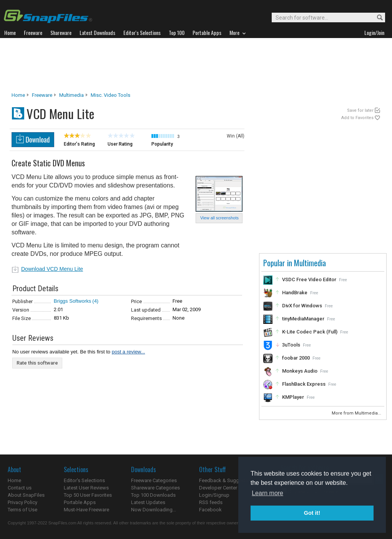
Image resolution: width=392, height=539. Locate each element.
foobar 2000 (296, 358)
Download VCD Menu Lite (52, 269)
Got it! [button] (312, 513)
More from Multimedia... (357, 413)
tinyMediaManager (303, 319)
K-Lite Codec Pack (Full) (310, 332)
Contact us (20, 488)
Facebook (210, 510)
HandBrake (295, 293)
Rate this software (37, 363)
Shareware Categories (155, 488)
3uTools (291, 345)
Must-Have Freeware (86, 510)
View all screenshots (219, 218)
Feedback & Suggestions (227, 480)
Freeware (42, 95)
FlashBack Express (304, 384)
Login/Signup (214, 495)
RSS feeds (211, 502)
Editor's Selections (84, 480)
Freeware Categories (154, 480)
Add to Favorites (357, 118)
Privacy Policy (22, 502)
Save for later (360, 110)
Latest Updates (148, 502)
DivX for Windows (302, 306)
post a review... (129, 352)
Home (18, 95)
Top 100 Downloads (153, 495)
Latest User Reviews (86, 488)
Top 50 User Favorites (88, 495)
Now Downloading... (154, 510)
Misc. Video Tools (110, 95)
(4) (95, 301)
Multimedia (71, 95)
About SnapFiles (26, 495)
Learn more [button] (267, 493)
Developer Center (218, 488)
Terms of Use (22, 510)
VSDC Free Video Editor (309, 279)
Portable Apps (80, 502)
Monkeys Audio (300, 371)
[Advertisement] (196, 65)
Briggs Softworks (73, 301)
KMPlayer (293, 397)
